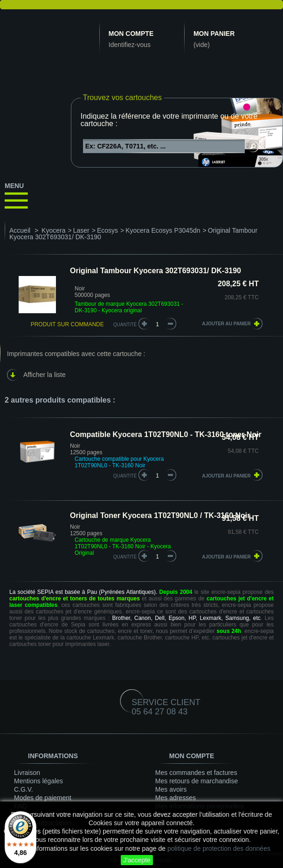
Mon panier (214, 34)
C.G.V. (24, 789)
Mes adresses (176, 798)
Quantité (125, 325)
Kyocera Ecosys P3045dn (163, 230)
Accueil (20, 230)
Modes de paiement (43, 798)
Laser (81, 230)
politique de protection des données (219, 848)
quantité (125, 476)
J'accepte (137, 860)
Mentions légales (38, 781)
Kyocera (53, 230)
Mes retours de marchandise (197, 781)
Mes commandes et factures (196, 773)
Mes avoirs (171, 789)
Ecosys (107, 230)
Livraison (27, 773)
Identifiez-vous (130, 45)
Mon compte (131, 34)
